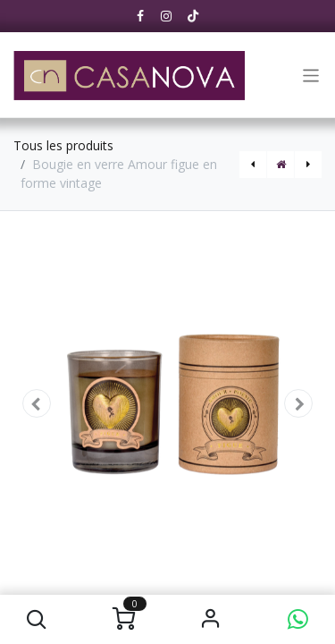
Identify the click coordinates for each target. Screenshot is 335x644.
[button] (37, 619)
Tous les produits (63, 145)
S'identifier (211, 619)
